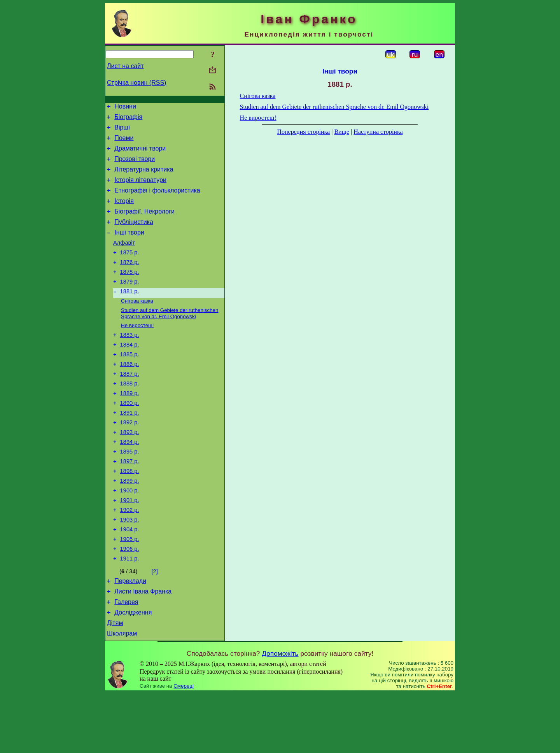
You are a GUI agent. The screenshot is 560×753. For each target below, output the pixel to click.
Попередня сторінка (303, 132)
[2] (155, 624)
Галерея (126, 658)
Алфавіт (124, 259)
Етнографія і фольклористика (157, 201)
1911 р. (130, 611)
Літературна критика (144, 178)
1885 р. (130, 382)
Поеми (124, 143)
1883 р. (130, 361)
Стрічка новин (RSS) (136, 83)
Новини (125, 108)
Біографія (128, 119)
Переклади (130, 635)
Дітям (115, 681)
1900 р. (130, 535)
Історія (124, 213)
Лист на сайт (125, 66)
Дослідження (133, 670)
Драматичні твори (140, 154)
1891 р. (130, 448)
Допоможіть (280, 713)
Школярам (122, 693)
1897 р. (130, 502)
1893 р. (130, 469)
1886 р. (130, 393)
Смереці (184, 745)
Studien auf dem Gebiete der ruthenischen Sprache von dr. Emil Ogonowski (170, 337)
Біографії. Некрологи (144, 224)
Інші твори (129, 248)
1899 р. (130, 524)
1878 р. (130, 292)
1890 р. (130, 437)
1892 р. (130, 459)
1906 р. (130, 600)
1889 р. (130, 426)
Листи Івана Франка (143, 646)
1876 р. (130, 281)
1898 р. (130, 513)
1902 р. (130, 557)
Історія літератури (140, 189)
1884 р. (130, 371)
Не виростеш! (137, 350)
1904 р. (130, 578)
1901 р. (130, 546)
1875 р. (130, 270)
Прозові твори (135, 166)
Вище (342, 132)
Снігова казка (137, 324)
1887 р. (130, 404)
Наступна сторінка (378, 132)
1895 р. (130, 491)
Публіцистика (134, 236)
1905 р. (130, 589)
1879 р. (130, 303)
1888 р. (130, 415)
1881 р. (130, 313)
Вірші (122, 131)
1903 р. (130, 567)
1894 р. (130, 480)
